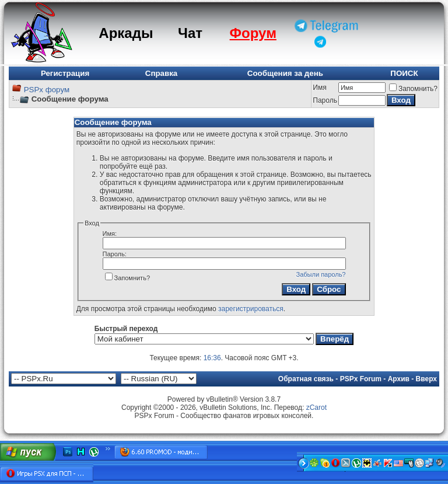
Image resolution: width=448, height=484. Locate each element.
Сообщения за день (285, 73)
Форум (253, 33)
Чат (190, 33)
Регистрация (65, 73)
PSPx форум (47, 90)
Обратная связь (306, 379)
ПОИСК (404, 73)
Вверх (426, 379)
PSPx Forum (361, 379)
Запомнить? (413, 89)
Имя (319, 88)
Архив (399, 379)
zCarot (316, 408)
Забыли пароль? (321, 274)
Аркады (126, 33)
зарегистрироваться (251, 309)
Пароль (325, 100)
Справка (162, 73)
